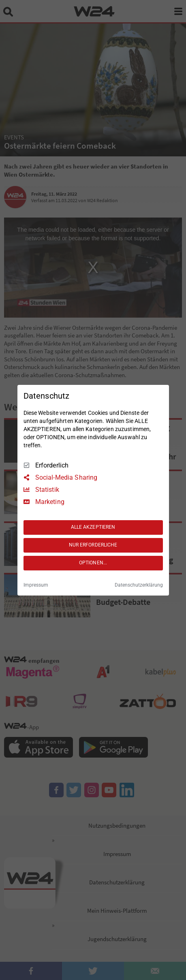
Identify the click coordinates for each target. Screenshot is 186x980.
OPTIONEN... (93, 563)
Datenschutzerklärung (139, 585)
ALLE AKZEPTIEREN (93, 527)
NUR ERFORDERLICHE (93, 545)
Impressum (36, 585)
